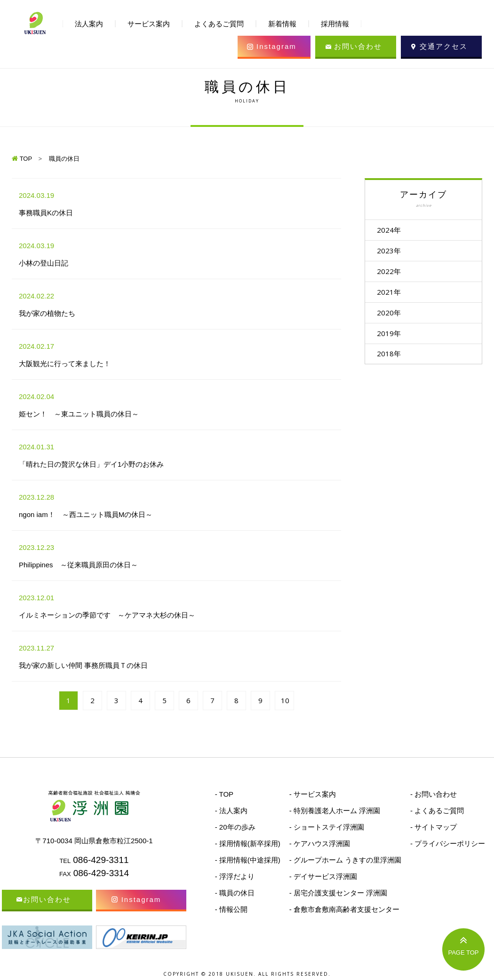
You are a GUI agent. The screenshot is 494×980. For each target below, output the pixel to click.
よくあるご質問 (219, 24)
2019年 (394, 338)
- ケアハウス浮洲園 (320, 843)
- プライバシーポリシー (448, 843)
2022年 (394, 274)
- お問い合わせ (434, 794)
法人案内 (89, 24)
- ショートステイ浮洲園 (327, 827)
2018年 (394, 360)
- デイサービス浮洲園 (323, 876)
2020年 (394, 317)
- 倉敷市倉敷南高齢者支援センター (344, 909)
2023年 (394, 252)
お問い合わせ (358, 46)
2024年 (394, 230)
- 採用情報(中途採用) (248, 860)
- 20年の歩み (235, 827)
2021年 (394, 295)
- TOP (224, 794)
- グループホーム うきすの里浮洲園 (345, 860)
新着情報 (282, 24)
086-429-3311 (101, 860)
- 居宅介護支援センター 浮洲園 (338, 893)
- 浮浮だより (235, 876)
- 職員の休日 (235, 893)
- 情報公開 (231, 909)
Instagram (276, 46)
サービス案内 (149, 24)
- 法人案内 (231, 811)
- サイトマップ (434, 827)
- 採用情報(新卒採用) (248, 843)
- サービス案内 (313, 794)
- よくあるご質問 (437, 811)
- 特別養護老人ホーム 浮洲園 (335, 811)
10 (285, 700)
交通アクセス (444, 46)
